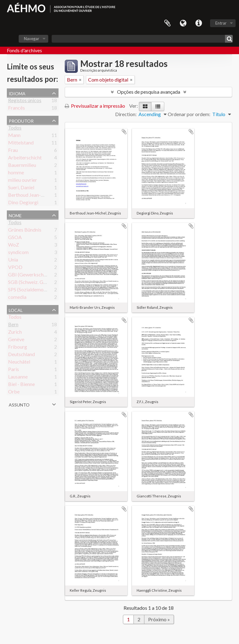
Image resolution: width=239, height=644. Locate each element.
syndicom (18, 253)
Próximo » (159, 619)
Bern (13, 325)
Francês (16, 109)
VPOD (15, 268)
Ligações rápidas (199, 23)
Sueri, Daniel (21, 188)
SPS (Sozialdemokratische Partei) (44, 291)
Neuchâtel (19, 363)
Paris (14, 370)
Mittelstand (21, 144)
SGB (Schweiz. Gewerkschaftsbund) (46, 283)
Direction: (126, 114)
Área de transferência (167, 23)
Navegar (32, 39)
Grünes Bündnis (25, 231)
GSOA (15, 238)
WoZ (14, 246)
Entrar (221, 23)
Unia (13, 261)
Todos (15, 129)
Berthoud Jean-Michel (32, 196)
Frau (13, 151)
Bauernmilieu (22, 166)
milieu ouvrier (23, 181)
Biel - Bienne (21, 385)
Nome (15, 215)
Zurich (15, 333)
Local (16, 309)
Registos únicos (25, 101)
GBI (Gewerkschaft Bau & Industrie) (47, 276)
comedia (17, 298)
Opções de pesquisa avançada (149, 92)
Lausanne (18, 378)
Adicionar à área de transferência (124, 132)
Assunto (19, 404)
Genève (16, 340)
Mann (14, 136)
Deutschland (21, 355)
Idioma (183, 23)
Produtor (21, 120)
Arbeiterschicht (25, 159)
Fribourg (18, 348)
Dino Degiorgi (23, 203)
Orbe (14, 393)
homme (16, 174)
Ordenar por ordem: (189, 114)
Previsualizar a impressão (95, 106)
